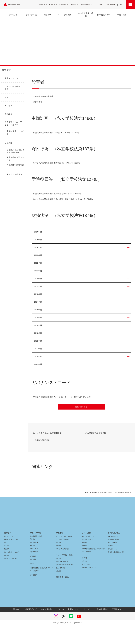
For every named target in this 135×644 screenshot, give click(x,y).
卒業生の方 (76, 5)
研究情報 (84, 564)
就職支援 (59, 577)
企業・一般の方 (88, 5)
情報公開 (103, 511)
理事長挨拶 (38, 102)
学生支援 (59, 561)
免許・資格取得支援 (62, 580)
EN (121, 5)
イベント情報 (85, 583)
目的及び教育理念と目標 (11, 558)
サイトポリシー (87, 628)
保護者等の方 (66, 5)
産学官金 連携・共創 (87, 555)
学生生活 (60, 551)
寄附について (19, 628)
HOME (87, 511)
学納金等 (59, 564)
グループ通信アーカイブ (11, 571)
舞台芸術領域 (34, 561)
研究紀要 (84, 561)
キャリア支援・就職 (63, 574)
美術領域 (33, 564)
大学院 (32, 582)
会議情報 (110, 564)
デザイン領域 (34, 567)
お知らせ (84, 580)
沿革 (5, 561)
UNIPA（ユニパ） (112, 555)
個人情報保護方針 (101, 628)
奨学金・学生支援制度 (62, 567)
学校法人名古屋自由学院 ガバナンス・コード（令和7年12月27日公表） (64, 397)
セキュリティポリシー (10, 577)
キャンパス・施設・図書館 (63, 555)
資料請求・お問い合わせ (89, 586)
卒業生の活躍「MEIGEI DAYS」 (64, 583)
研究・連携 (86, 551)
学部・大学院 (35, 551)
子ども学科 (33, 578)
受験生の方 (45, 5)
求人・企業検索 (60, 586)
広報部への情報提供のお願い (116, 571)
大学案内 (7, 70)
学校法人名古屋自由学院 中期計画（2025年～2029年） (59, 133)
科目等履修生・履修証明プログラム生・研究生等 (41, 588)
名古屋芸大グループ (32, 628)
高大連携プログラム (87, 558)
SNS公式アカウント (74, 628)
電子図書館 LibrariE (114, 558)
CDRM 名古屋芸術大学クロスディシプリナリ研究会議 (93, 569)
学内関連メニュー (115, 551)
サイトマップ (61, 628)
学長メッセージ (8, 555)
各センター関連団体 (48, 628)
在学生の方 (55, 5)
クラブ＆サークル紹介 (62, 558)
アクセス (101, 5)
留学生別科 (34, 593)
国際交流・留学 (62, 596)
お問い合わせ (111, 5)
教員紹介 (7, 567)
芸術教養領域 (34, 570)
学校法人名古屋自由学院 (43, 96)
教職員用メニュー (113, 567)
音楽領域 (33, 558)
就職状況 (59, 590)
